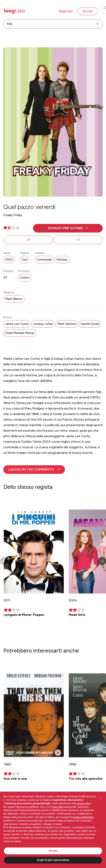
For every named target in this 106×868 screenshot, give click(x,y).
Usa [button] (25, 260)
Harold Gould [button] (90, 324)
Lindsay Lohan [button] (43, 324)
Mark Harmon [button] (67, 324)
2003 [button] (9, 260)
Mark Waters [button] (14, 299)
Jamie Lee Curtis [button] (17, 324)
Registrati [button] (66, 11)
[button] (68, 228)
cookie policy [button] (84, 803)
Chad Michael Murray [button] (20, 333)
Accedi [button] (88, 11)
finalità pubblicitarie (83, 817)
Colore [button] (24, 278)
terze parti (58, 807)
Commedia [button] (44, 260)
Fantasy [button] (62, 260)
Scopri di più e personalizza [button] (53, 860)
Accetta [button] (53, 851)
